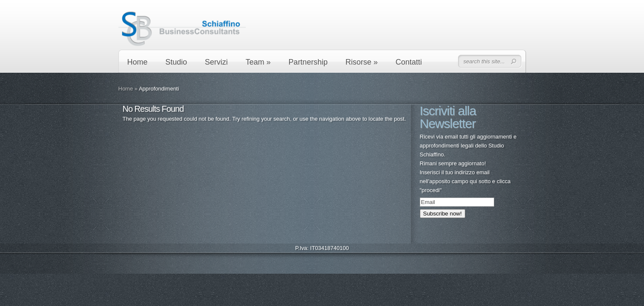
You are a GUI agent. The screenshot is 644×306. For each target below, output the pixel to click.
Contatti (409, 62)
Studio (176, 62)
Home (138, 62)
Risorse (362, 62)
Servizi (217, 62)
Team (258, 62)
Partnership (308, 62)
